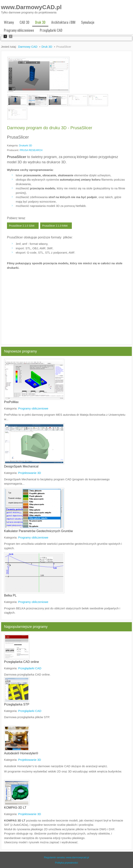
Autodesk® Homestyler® (21, 752)
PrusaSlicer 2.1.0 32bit (22, 224)
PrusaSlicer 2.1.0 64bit (55, 224)
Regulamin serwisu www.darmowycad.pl (67, 856)
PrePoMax (11, 401)
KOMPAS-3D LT (15, 806)
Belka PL (10, 594)
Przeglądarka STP (17, 703)
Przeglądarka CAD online (22, 661)
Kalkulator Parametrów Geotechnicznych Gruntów (38, 530)
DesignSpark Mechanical (21, 465)
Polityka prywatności (67, 861)
